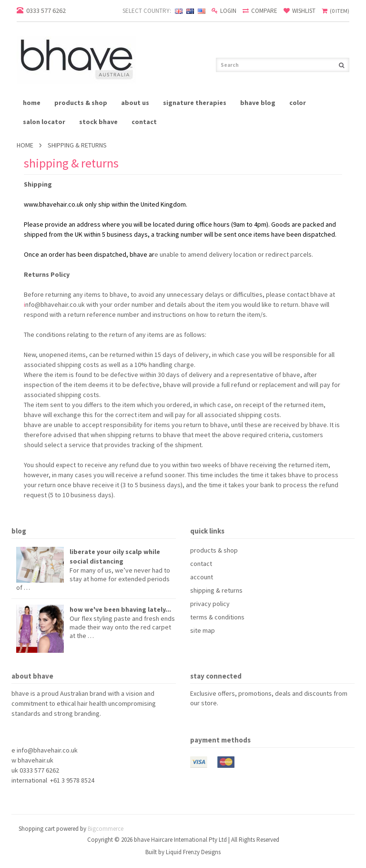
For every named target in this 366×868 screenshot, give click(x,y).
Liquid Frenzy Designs (193, 852)
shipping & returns (216, 590)
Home (25, 145)
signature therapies (195, 103)
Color (298, 103)
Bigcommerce (106, 829)
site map (203, 630)
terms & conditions (217, 617)
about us (135, 103)
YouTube (230, 720)
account (202, 577)
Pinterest (213, 720)
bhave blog (258, 103)
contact (144, 122)
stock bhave (98, 122)
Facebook (196, 720)
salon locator (44, 122)
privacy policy (210, 604)
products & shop (81, 103)
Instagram (248, 720)
